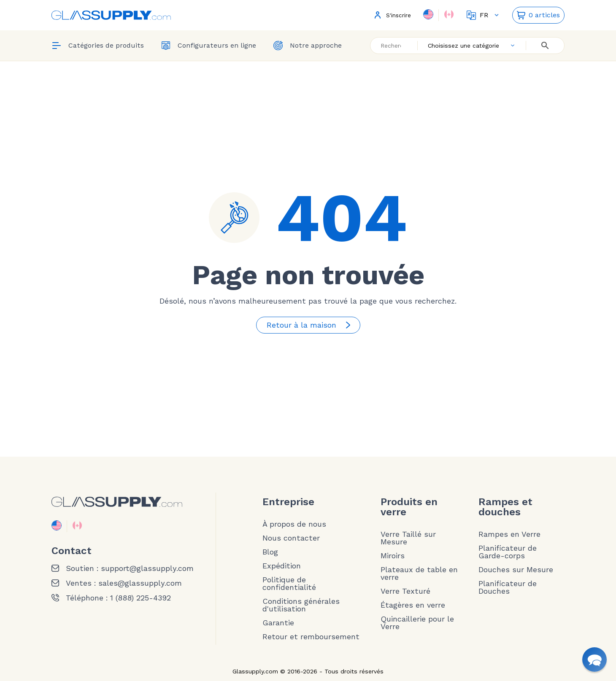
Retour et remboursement (311, 637)
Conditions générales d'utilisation (301, 605)
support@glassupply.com (147, 568)
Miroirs (393, 556)
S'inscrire (392, 15)
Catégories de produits (98, 46)
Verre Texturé (405, 591)
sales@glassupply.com (140, 583)
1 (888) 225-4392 (140, 598)
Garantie (278, 623)
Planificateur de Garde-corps (508, 552)
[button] (594, 659)
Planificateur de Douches (508, 587)
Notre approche (307, 46)
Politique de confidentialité (289, 584)
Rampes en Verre (509, 534)
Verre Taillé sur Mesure (408, 538)
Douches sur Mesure (516, 570)
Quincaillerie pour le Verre (417, 623)
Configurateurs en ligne (208, 46)
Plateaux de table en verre (419, 573)
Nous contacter (291, 538)
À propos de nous (294, 524)
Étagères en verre (413, 605)
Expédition (282, 566)
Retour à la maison (310, 325)
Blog (270, 552)
